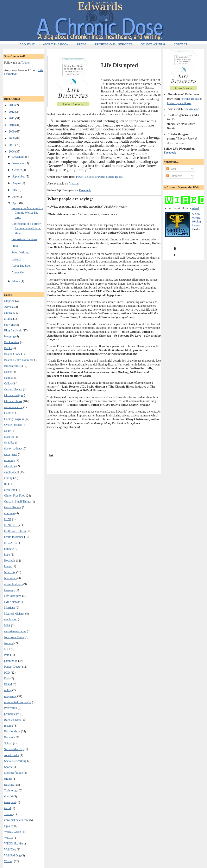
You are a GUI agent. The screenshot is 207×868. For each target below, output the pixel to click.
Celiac (8, 383)
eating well (11, 454)
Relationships (12, 731)
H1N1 (8, 519)
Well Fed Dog (12, 855)
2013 (12, 105)
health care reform (15, 531)
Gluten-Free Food (15, 495)
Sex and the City (14, 749)
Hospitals (10, 561)
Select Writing (153, 44)
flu (6, 484)
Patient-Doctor (13, 667)
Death (8, 431)
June (15, 196)
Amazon (74, 183)
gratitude (9, 513)
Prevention (11, 708)
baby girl (9, 325)
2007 (12, 145)
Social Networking (15, 761)
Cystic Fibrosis (13, 425)
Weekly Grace (12, 832)
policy (8, 690)
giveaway (10, 490)
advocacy (10, 313)
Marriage (10, 608)
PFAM (8, 684)
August (17, 183)
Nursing (9, 643)
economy (10, 460)
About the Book (56, 44)
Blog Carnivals (13, 330)
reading (9, 726)
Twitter (25, 63)
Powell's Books (85, 177)
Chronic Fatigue (14, 395)
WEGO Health (13, 843)
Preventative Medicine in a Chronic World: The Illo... (27, 213)
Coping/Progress (14, 419)
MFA (7, 625)
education (10, 466)
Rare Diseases (12, 720)
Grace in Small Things (17, 501)
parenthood (11, 661)
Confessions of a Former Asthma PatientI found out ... (26, 228)
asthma (8, 319)
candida (9, 378)
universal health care (16, 820)
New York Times (14, 637)
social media (12, 755)
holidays (9, 549)
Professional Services (114, 44)
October (17, 170)
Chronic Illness (13, 401)
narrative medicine (15, 631)
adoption (9, 301)
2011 (12, 118)
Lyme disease (12, 602)
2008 (12, 138)
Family (8, 478)
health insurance (14, 537)
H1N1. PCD (11, 525)
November (19, 163)
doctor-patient (12, 448)
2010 (12, 125)
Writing (9, 861)
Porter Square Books (110, 177)
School (8, 743)
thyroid (8, 796)
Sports (8, 767)
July (15, 190)
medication (11, 619)
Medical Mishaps (14, 614)
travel (8, 808)
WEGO (9, 838)
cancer (8, 372)
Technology (11, 790)
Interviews (10, 578)
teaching (9, 785)
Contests (9, 413)
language (10, 590)
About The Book (21, 266)
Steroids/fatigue (14, 773)
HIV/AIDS (11, 543)
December (19, 157)
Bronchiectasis (13, 366)
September (19, 176)
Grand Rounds (13, 507)
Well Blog (10, 849)
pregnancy (10, 696)
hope (7, 555)
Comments (174, 176)
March (16, 281)
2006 (12, 151)
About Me (27, 44)
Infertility (10, 572)
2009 (12, 131)
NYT (7, 649)
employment (11, 472)
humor (8, 566)
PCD (7, 673)
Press (82, 44)
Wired (195, 208)
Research (10, 737)
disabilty (9, 442)
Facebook (85, 190)
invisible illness (13, 584)
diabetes (9, 437)
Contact (180, 44)
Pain (7, 655)
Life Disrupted (13, 596)
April (16, 203)
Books (8, 348)
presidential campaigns (18, 702)
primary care (12, 714)
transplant (10, 802)
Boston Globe (12, 354)
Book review (12, 342)
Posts (171, 169)
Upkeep (9, 826)
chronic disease (13, 389)
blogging (9, 336)
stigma (8, 779)
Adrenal (9, 307)
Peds (7, 678)
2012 (12, 112)
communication (13, 407)
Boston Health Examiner (19, 360)
